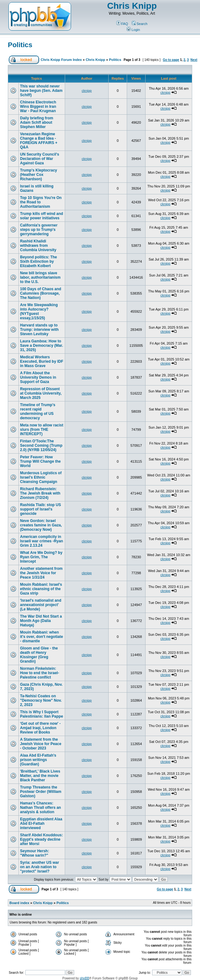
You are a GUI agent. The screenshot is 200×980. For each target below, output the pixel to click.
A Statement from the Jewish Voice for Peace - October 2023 (41, 744)
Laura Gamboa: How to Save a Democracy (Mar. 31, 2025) (41, 346)
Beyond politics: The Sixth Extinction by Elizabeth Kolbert (38, 261)
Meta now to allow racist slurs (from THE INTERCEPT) (42, 430)
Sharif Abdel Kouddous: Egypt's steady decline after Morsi (41, 839)
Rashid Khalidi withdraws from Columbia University (38, 246)
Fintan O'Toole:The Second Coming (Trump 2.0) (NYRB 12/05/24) (41, 445)
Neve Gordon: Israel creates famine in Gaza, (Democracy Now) (41, 525)
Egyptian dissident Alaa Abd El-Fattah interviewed (41, 823)
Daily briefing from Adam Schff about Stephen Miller (37, 122)
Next (194, 60)
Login (133, 30)
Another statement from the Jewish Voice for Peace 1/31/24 (41, 573)
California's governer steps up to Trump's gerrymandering (39, 230)
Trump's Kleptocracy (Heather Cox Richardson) (38, 175)
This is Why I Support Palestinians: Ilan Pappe (41, 714)
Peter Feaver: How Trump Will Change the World (40, 461)
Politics (20, 45)
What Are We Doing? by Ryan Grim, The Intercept (41, 557)
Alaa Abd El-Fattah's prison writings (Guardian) (38, 760)
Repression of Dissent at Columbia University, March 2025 (41, 393)
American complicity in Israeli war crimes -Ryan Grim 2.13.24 (41, 541)
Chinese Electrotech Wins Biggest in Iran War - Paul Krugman (38, 107)
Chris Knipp (132, 6)
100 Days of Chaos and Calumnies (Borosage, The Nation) (41, 293)
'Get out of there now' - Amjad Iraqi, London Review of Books (40, 728)
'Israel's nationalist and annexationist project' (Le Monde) (41, 605)
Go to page (171, 60)
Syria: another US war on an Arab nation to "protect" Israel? (40, 867)
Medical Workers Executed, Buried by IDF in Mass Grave (42, 361)
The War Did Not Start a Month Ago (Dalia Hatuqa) (41, 621)
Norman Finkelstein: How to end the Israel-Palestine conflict (40, 673)
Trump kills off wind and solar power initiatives (41, 216)
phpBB (85, 978)
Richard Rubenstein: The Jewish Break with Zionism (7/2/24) (40, 493)
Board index (19, 903)
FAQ (122, 24)
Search (140, 24)
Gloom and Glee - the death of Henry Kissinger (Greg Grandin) (39, 655)
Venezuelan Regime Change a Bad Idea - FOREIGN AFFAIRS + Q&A (39, 141)
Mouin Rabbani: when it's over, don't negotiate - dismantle (41, 637)
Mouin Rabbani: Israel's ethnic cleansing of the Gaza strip (41, 589)
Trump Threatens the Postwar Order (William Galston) (41, 792)
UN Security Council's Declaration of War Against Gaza (40, 159)
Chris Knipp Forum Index (61, 60)
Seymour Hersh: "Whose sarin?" (35, 853)
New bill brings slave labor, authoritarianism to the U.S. (40, 277)
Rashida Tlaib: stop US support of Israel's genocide (41, 509)
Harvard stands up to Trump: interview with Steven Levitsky (39, 330)
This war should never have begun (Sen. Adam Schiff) (41, 91)
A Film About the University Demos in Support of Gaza (38, 377)
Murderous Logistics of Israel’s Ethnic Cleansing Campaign (41, 477)
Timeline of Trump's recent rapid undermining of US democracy (38, 411)
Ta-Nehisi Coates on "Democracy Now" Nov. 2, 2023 (41, 700)
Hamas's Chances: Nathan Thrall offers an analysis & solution (41, 808)
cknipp (87, 91)
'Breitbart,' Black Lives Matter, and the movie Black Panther (40, 776)
